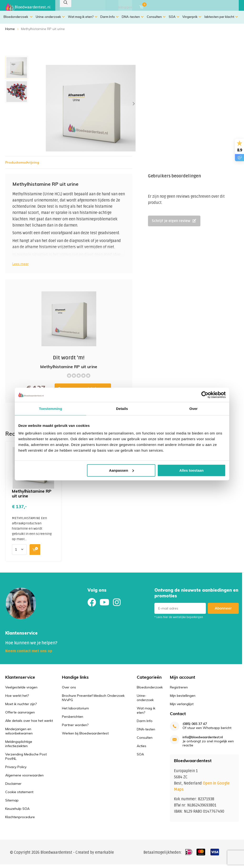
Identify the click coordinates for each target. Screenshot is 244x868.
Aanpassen (122, 470)
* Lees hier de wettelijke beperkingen (179, 621)
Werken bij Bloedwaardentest (85, 737)
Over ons (69, 691)
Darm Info (109, 20)
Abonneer (223, 612)
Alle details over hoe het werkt (29, 724)
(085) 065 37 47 (195, 727)
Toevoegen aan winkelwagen (69, 345)
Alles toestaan (192, 470)
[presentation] (134, 107)
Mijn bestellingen (183, 699)
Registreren (179, 691)
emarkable (104, 856)
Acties (142, 749)
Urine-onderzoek (50, 20)
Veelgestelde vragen (21, 691)
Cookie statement (19, 796)
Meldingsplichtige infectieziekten (19, 747)
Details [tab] (122, 409)
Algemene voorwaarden (24, 779)
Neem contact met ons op (29, 655)
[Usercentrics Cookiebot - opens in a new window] (205, 395)
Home (10, 32)
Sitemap (12, 804)
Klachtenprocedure (20, 821)
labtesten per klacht (221, 20)
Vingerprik (192, 20)
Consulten (156, 20)
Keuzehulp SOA (17, 812)
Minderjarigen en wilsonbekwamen (19, 735)
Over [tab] (194, 409)
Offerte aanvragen (20, 716)
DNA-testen (133, 20)
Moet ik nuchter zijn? (21, 708)
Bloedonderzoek (18, 20)
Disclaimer (13, 787)
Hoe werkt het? (17, 699)
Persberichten (73, 720)
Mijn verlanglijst (182, 708)
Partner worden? (75, 728)
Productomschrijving (22, 166)
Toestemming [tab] (51, 409)
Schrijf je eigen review (174, 224)
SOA (174, 20)
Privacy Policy (16, 770)
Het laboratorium (75, 712)
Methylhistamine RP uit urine (32, 497)
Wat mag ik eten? (83, 20)
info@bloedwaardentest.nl (203, 741)
